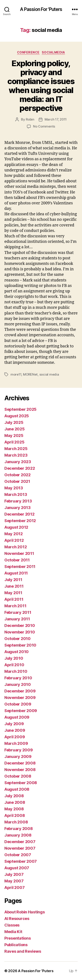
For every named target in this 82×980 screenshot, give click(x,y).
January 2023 (18, 462)
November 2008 (20, 770)
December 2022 (20, 468)
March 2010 (16, 671)
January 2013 (17, 508)
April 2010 (14, 665)
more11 (16, 374)
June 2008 (15, 802)
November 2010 (20, 632)
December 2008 (20, 763)
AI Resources (17, 919)
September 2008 (21, 783)
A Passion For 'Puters (41, 9)
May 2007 (14, 881)
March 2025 (16, 449)
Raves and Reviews (23, 951)
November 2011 (19, 553)
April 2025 (14, 442)
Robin (30, 119)
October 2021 (17, 481)
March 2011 (15, 606)
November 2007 (20, 848)
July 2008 (14, 796)
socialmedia (53, 52)
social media (49, 374)
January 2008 (18, 835)
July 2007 (14, 874)
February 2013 (18, 501)
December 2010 (20, 625)
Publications (16, 945)
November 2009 (20, 698)
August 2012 (16, 527)
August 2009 (17, 717)
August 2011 (16, 573)
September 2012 (20, 521)
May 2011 (13, 593)
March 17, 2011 (56, 119)
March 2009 (16, 743)
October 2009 (18, 704)
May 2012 (14, 534)
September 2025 (20, 409)
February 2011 (18, 612)
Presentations (18, 938)
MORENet (30, 374)
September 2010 (20, 645)
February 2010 (18, 678)
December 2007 (20, 842)
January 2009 (18, 757)
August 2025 (17, 416)
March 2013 (16, 494)
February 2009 (19, 750)
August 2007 (17, 868)
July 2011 (13, 580)
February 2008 (19, 829)
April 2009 (15, 737)
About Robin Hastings (25, 912)
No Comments (44, 126)
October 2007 (18, 855)
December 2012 (19, 514)
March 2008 (16, 822)
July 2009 (14, 724)
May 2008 (14, 809)
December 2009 (20, 691)
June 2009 (15, 730)
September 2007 (21, 861)
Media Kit (13, 932)
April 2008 (15, 815)
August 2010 (17, 652)
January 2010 (18, 684)
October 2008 (18, 776)
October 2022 (17, 475)
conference (28, 52)
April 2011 (14, 599)
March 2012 (16, 547)
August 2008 (17, 789)
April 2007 (14, 888)
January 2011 (17, 619)
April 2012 (14, 540)
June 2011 (14, 586)
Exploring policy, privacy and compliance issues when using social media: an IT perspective (41, 86)
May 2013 (14, 488)
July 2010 (14, 658)
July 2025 (14, 422)
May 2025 (14, 436)
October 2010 (17, 639)
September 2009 (21, 711)
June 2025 (15, 429)
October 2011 (17, 560)
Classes (12, 925)
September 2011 (20, 567)
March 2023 (16, 455)
